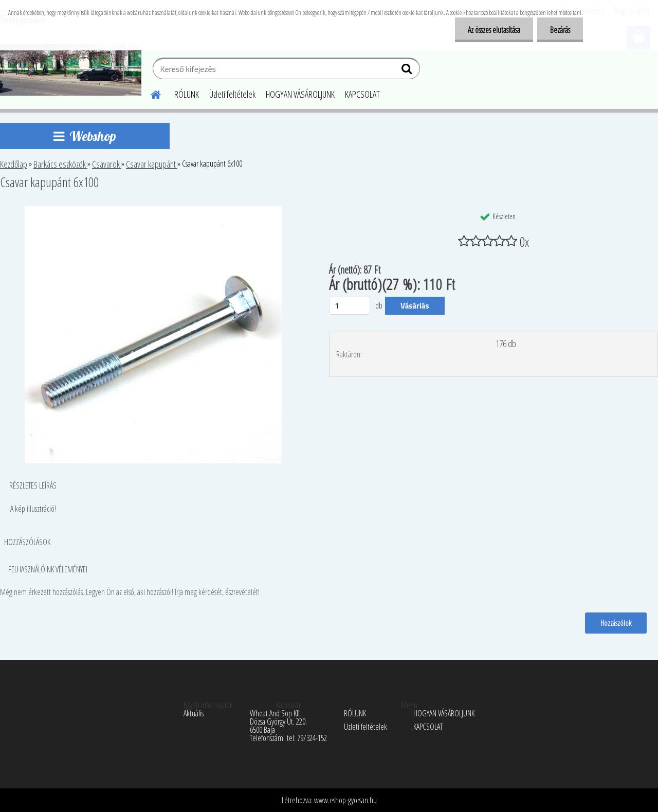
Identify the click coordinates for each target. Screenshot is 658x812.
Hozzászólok (616, 623)
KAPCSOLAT (362, 94)
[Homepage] (150, 93)
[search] (408, 71)
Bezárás (560, 30)
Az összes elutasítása (494, 30)
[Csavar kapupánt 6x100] (153, 210)
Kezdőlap (14, 164)
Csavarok (107, 164)
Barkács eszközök (60, 164)
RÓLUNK (187, 94)
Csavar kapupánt (152, 164)
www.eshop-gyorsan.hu (345, 800)
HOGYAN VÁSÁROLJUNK (300, 94)
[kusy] (350, 306)
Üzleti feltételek (232, 94)
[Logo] (71, 70)
